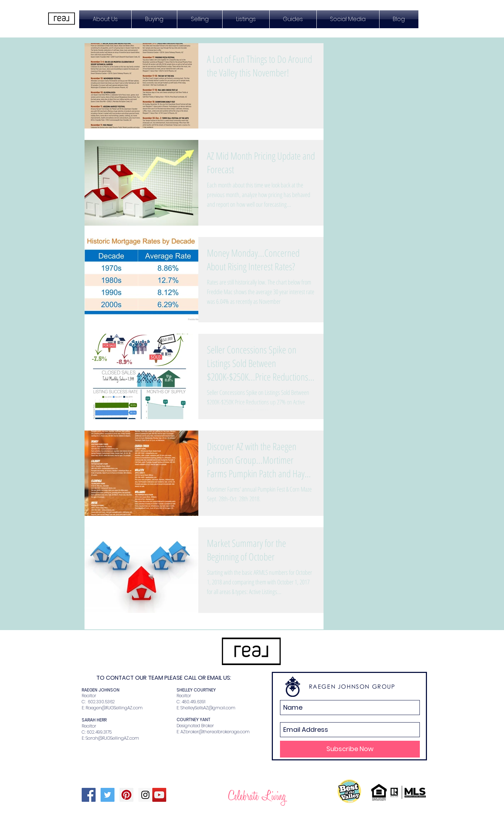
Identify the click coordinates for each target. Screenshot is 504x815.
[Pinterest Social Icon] (126, 795)
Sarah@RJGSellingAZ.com (112, 738)
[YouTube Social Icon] (159, 795)
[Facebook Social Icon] (89, 795)
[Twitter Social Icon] (108, 795)
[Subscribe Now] (350, 749)
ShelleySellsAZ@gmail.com (208, 708)
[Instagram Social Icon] (145, 795)
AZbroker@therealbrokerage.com (215, 732)
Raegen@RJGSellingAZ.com (114, 708)
